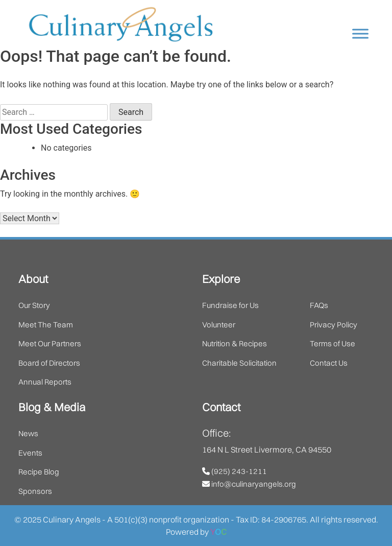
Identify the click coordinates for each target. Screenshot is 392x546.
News (28, 433)
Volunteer (219, 325)
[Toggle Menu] (360, 33)
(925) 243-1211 (235, 471)
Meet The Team (46, 325)
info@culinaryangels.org (249, 484)
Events (30, 453)
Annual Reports (45, 382)
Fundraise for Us (230, 305)
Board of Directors (49, 363)
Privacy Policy (334, 325)
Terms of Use (333, 343)
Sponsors (35, 491)
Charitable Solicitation (239, 363)
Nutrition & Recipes (235, 343)
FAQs (319, 305)
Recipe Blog (39, 472)
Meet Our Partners (50, 343)
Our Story (34, 305)
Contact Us (329, 363)
